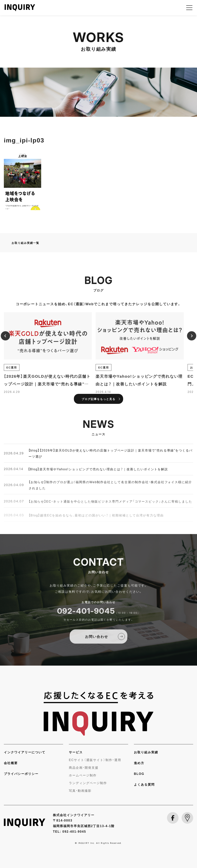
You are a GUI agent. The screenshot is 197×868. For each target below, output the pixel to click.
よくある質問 (144, 784)
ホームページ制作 (83, 775)
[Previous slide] (5, 340)
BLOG (139, 774)
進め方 (139, 763)
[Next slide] (192, 340)
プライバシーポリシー (21, 774)
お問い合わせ (97, 641)
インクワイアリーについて (25, 752)
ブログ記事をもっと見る (98, 399)
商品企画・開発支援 (84, 767)
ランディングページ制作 (88, 783)
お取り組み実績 (146, 752)
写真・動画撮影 (80, 790)
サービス (76, 752)
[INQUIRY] (98, 714)
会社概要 (11, 763)
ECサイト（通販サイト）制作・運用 (95, 760)
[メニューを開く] (189, 8)
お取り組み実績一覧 (25, 243)
